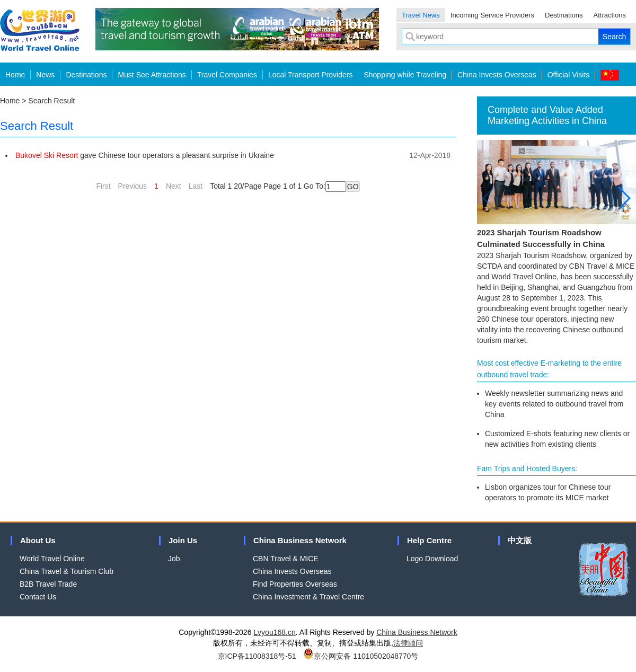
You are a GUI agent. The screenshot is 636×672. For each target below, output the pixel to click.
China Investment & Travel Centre (308, 597)
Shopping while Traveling (405, 75)
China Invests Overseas (497, 75)
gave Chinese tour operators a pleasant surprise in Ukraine (145, 155)
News (45, 75)
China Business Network (300, 540)
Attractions (610, 15)
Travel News (421, 15)
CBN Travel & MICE (286, 559)
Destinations (564, 15)
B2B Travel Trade (48, 584)
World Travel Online (52, 559)
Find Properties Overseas (295, 584)
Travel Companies (227, 75)
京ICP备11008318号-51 (257, 656)
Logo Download (432, 559)
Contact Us (38, 597)
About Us (38, 540)
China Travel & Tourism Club (67, 571)
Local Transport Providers (311, 75)
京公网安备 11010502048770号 (361, 656)
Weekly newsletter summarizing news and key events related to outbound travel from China (554, 404)
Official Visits (569, 75)
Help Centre (429, 540)
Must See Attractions (152, 75)
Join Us (183, 540)
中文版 (520, 540)
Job (174, 559)
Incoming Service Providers (492, 15)
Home (15, 75)
